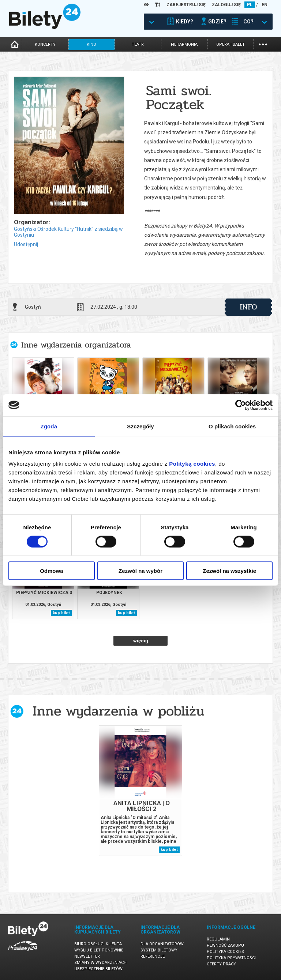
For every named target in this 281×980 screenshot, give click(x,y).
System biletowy (159, 950)
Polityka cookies (225, 952)
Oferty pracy (221, 964)
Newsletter (87, 956)
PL (250, 5)
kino (91, 44)
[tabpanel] (140, 791)
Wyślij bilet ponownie (99, 950)
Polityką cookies (192, 464)
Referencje (153, 956)
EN (265, 5)
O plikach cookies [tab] (232, 426)
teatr (138, 44)
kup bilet (61, 613)
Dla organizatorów (162, 944)
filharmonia (184, 44)
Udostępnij (26, 244)
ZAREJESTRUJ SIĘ (186, 5)
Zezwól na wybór (140, 571)
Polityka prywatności (231, 958)
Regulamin (218, 939)
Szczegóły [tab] (140, 426)
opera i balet (231, 44)
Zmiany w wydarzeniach (100, 963)
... (263, 44)
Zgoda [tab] (49, 426)
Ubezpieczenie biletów (98, 969)
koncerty (45, 44)
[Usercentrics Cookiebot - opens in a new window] (241, 405)
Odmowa (51, 571)
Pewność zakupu (225, 945)
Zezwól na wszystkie (229, 571)
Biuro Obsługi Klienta (98, 944)
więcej (141, 641)
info (248, 307)
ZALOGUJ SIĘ (226, 5)
